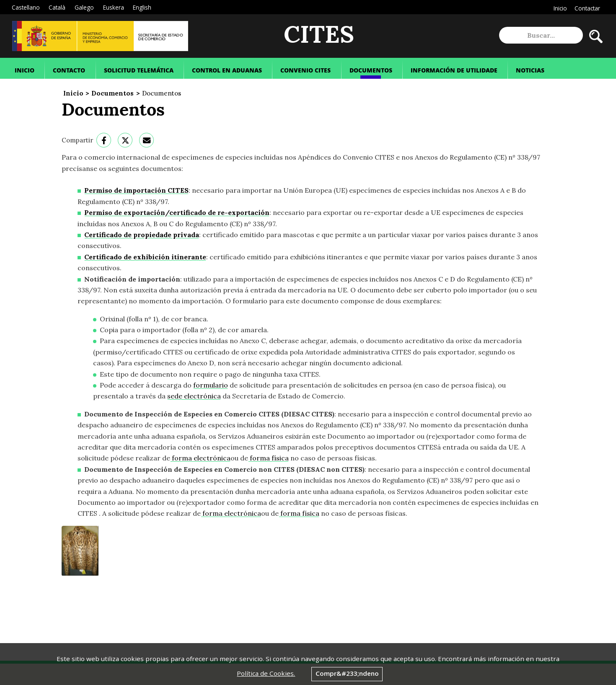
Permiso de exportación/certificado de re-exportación (177, 212)
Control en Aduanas (227, 70)
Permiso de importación (136, 190)
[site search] (541, 35)
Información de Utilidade (454, 70)
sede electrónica (194, 396)
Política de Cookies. (266, 673)
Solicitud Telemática (139, 70)
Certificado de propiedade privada (142, 235)
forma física (268, 458)
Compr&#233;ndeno (347, 673)
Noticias (530, 70)
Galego (84, 7)
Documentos (113, 93)
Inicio (560, 8)
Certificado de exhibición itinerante (145, 257)
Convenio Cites (305, 70)
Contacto (69, 70)
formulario (211, 385)
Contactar (587, 8)
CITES (319, 36)
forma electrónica (200, 458)
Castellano (26, 7)
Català (57, 7)
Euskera (114, 7)
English (142, 7)
